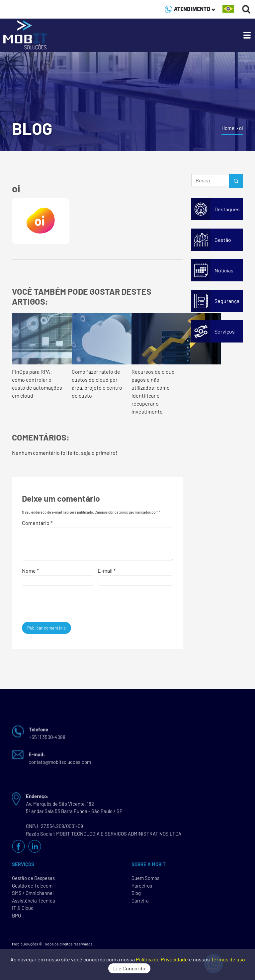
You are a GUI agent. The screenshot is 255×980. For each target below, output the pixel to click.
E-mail (107, 571)
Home (228, 128)
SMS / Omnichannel (33, 895)
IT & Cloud (23, 910)
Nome (30, 571)
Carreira (140, 902)
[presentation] (67, 606)
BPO (16, 917)
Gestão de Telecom (32, 887)
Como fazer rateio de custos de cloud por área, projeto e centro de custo (98, 356)
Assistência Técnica (34, 902)
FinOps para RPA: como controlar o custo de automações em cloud (38, 356)
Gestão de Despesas (33, 880)
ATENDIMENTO (190, 9)
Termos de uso (228, 959)
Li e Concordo (129, 968)
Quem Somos (145, 880)
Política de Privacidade (162, 959)
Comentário (37, 523)
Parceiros (142, 887)
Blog (136, 895)
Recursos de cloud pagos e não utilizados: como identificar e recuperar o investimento (157, 364)
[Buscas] (247, 9)
